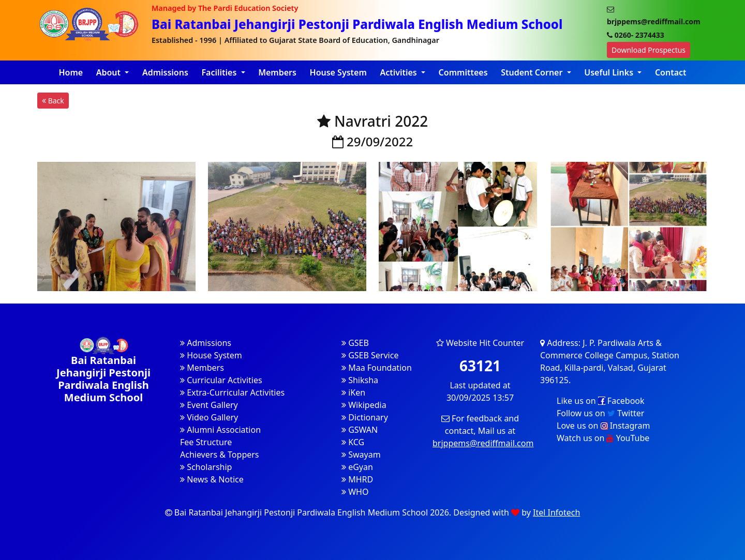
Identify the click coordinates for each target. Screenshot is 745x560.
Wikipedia (364, 405)
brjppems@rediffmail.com (483, 443)
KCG (353, 442)
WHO (355, 492)
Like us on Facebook (601, 401)
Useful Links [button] (610, 72)
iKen (353, 392)
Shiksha (360, 380)
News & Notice (212, 479)
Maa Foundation (377, 368)
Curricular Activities (221, 380)
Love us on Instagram (603, 426)
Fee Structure (206, 442)
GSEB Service (370, 355)
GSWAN (360, 430)
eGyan (357, 467)
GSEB (355, 343)
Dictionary (365, 417)
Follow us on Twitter (600, 413)
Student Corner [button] (533, 72)
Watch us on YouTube (603, 438)
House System (338, 72)
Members (277, 72)
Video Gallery (209, 417)
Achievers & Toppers (220, 455)
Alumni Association (220, 430)
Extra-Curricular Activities (232, 392)
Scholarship (206, 467)
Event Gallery (209, 405)
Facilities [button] (220, 72)
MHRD (357, 479)
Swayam (361, 455)
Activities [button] (399, 72)
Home (71, 72)
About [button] (110, 72)
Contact (671, 72)
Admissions (165, 72)
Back (53, 101)
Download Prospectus (649, 50)
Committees (463, 72)
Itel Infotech (556, 512)
